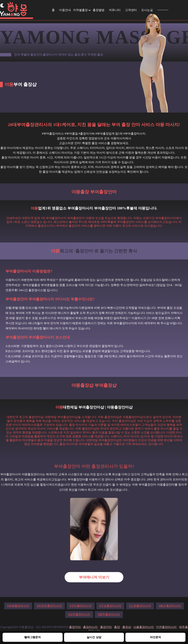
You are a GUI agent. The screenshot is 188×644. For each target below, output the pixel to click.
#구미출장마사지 (81, 606)
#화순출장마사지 (170, 606)
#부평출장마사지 (18, 606)
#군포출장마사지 (110, 606)
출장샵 (127, 627)
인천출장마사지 (166, 627)
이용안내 (65, 10)
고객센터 (131, 10)
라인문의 (156, 637)
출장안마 (75, 627)
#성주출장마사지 (79, 614)
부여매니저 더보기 (94, 577)
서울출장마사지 (144, 627)
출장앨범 (99, 10)
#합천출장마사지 (109, 614)
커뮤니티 (115, 10)
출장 (117, 627)
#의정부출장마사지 (49, 606)
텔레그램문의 (32, 637)
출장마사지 (90, 627)
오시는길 (147, 10)
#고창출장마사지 (140, 606)
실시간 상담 (94, 637)
